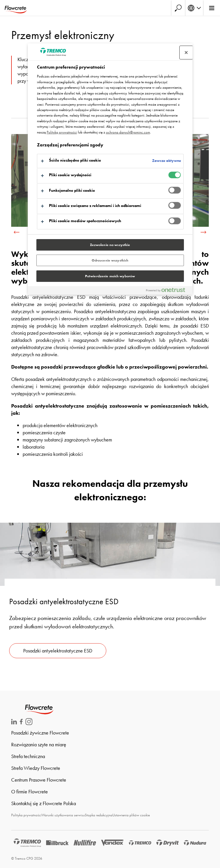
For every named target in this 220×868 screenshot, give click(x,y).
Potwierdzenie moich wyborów (110, 276)
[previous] (17, 232)
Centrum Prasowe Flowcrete (39, 780)
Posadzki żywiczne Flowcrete (40, 733)
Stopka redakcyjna (99, 815)
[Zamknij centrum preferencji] (186, 53)
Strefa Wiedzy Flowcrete (36, 768)
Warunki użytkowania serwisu (63, 815)
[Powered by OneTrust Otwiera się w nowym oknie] (168, 291)
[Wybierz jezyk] (194, 8)
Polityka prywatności (26, 815)
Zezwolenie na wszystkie (110, 245)
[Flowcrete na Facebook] (21, 723)
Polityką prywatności (62, 132)
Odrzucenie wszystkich (110, 260)
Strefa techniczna (28, 756)
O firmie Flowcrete (30, 792)
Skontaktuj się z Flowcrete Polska (44, 803)
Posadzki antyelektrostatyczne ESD (58, 651)
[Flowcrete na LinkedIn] (14, 723)
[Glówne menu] (212, 8)
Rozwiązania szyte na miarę (39, 744)
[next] (203, 232)
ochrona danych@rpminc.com (128, 132)
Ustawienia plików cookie (131, 815)
